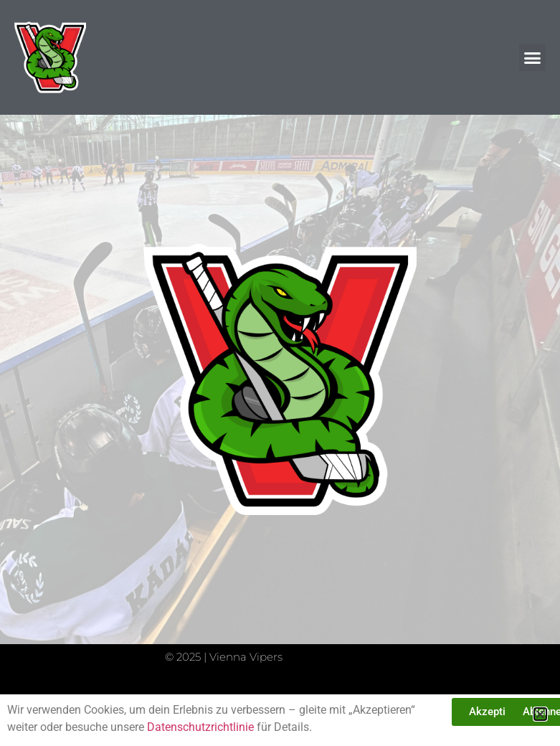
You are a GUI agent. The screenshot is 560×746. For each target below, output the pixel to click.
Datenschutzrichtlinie (200, 727)
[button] (533, 57)
